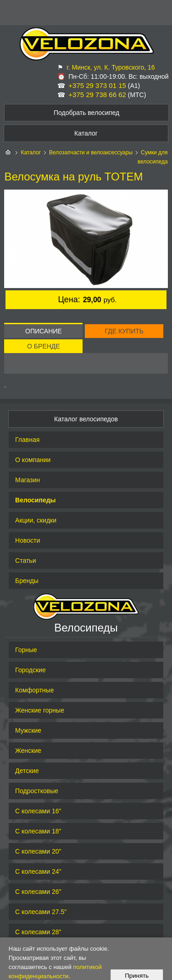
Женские (28, 751)
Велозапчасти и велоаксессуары (91, 152)
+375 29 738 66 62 (97, 95)
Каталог (31, 152)
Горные (26, 650)
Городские (31, 670)
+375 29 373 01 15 (97, 85)
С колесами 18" (38, 831)
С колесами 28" (38, 932)
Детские (27, 771)
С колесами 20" (38, 851)
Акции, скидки (36, 520)
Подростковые (37, 791)
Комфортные (34, 690)
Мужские (28, 730)
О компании (33, 460)
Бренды (27, 581)
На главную (9, 153)
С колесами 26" (38, 892)
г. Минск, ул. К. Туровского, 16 (111, 67)
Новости (28, 540)
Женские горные (40, 710)
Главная (27, 440)
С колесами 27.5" (41, 912)
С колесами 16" (38, 811)
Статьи (25, 561)
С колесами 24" (38, 871)
